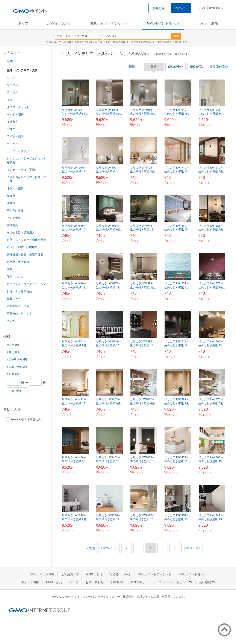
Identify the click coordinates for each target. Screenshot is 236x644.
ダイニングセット (18, 107)
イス (10, 100)
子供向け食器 (15, 211)
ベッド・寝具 (15, 114)
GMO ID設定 (216, 8)
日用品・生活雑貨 (18, 262)
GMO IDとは (94, 574)
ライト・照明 (15, 136)
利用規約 (117, 582)
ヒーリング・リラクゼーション (26, 284)
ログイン (181, 8)
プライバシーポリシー (175, 582)
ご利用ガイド (70, 574)
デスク (11, 129)
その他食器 (14, 218)
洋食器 (11, 203)
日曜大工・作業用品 (19, 291)
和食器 (11, 196)
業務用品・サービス (19, 313)
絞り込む (17, 391)
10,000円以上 (15, 374)
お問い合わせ (95, 582)
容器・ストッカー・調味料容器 (26, 240)
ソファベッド (15, 85)
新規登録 (159, 8)
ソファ (11, 78)
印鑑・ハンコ (15, 277)
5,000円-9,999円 (17, 367)
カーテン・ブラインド (21, 151)
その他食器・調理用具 (21, 232)
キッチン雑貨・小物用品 (22, 247)
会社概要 (207, 582)
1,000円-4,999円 (17, 360)
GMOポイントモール (163, 23)
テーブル (12, 92)
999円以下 (13, 352)
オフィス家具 (15, 188)
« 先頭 (91, 548)
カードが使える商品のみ (23, 420)
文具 (10, 269)
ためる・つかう (59, 23)
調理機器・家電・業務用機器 (25, 255)
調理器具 (12, 225)
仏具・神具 (14, 299)
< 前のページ (109, 548)
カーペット (14, 144)
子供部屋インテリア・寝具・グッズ (26, 179)
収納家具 (12, 122)
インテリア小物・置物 (21, 170)
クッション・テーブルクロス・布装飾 (26, 160)
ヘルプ (202, 8)
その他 (11, 321)
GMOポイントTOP (42, 574)
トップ (23, 23)
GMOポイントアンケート (109, 23)
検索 (176, 36)
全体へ (11, 61)
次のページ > (192, 548)
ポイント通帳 (208, 23)
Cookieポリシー (140, 582)
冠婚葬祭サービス (18, 306)
